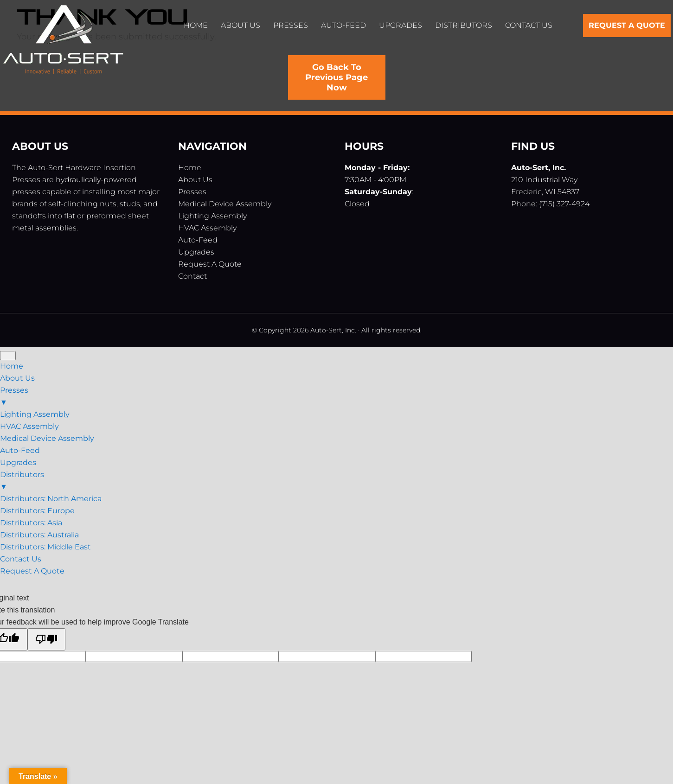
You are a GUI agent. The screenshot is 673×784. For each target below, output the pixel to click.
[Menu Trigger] (8, 356)
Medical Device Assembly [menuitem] (47, 438)
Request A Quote (210, 264)
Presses (192, 192)
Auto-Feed (198, 240)
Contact (192, 276)
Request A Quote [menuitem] (32, 571)
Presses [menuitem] (336, 397)
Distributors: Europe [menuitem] (37, 511)
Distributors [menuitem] (336, 481)
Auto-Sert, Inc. (63, 42)
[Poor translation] (46, 639)
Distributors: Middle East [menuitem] (45, 547)
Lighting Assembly (212, 216)
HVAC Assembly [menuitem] (29, 426)
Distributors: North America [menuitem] (51, 499)
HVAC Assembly (207, 228)
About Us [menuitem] (17, 378)
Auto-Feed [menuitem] (20, 450)
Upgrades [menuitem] (18, 462)
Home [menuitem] (12, 366)
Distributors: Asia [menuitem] (31, 523)
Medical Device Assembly (225, 204)
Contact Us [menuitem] (21, 559)
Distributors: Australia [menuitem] (39, 535)
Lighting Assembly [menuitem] (35, 414)
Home (190, 168)
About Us (195, 180)
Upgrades (196, 252)
